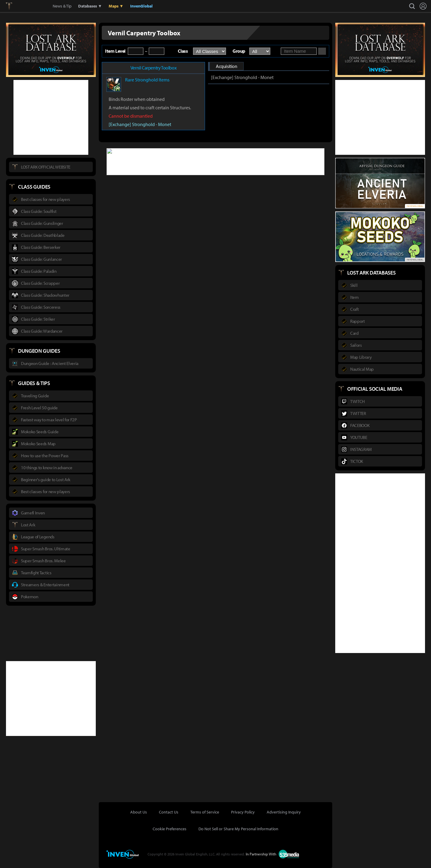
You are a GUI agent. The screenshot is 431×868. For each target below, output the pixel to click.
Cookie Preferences (170, 829)
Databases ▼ (90, 6)
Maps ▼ (116, 6)
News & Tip (62, 6)
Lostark (13, 6)
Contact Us (169, 812)
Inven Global (31, 6)
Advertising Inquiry (284, 812)
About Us (139, 812)
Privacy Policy (243, 812)
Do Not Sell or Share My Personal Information (238, 829)
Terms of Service (205, 812)
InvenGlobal (141, 6)
